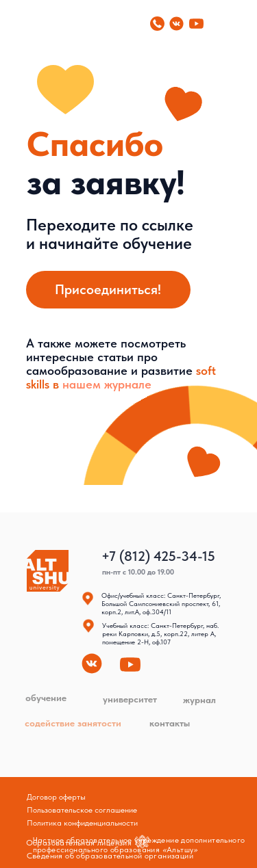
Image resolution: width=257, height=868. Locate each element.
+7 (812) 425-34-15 (158, 556)
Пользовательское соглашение (82, 810)
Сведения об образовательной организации (110, 856)
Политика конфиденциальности (82, 823)
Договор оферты (56, 797)
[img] (23, 23)
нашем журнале (107, 384)
